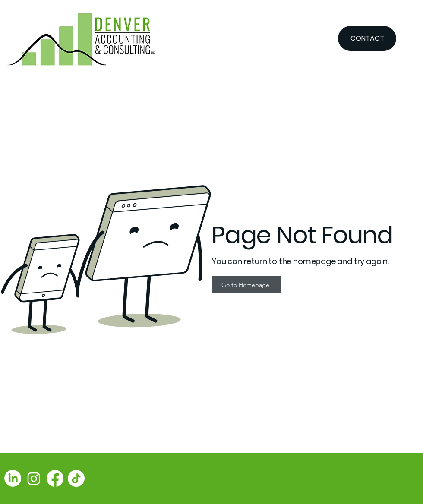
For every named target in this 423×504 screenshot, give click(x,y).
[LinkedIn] (13, 478)
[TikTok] (76, 478)
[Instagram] (34, 478)
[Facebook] (55, 478)
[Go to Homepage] (246, 285)
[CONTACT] (367, 38)
